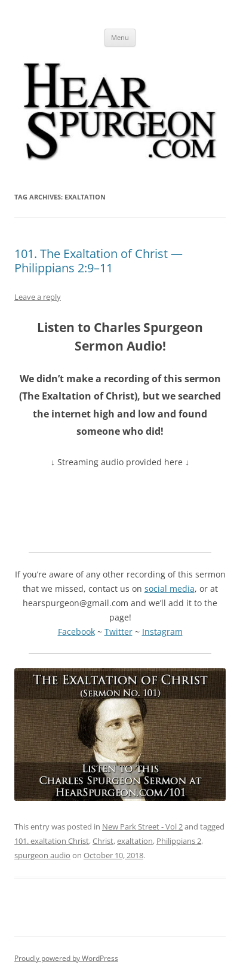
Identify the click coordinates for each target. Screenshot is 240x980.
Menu (120, 37)
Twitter (119, 632)
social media (170, 589)
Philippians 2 (179, 841)
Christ (103, 841)
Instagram (162, 632)
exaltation (135, 841)
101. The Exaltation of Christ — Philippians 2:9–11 (99, 261)
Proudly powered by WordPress (66, 958)
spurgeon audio (42, 855)
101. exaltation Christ (52, 841)
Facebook (76, 632)
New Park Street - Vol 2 (142, 827)
